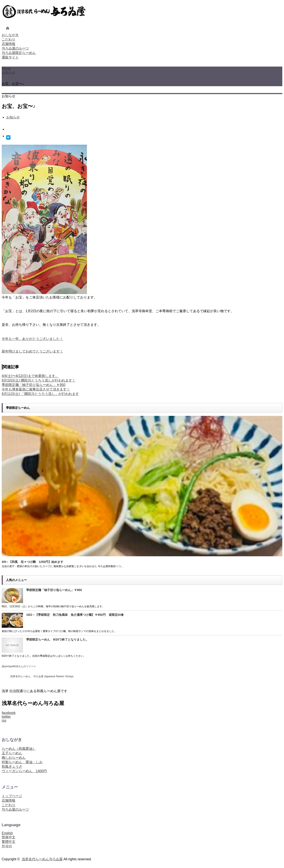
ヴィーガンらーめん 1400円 (24, 771)
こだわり (9, 805)
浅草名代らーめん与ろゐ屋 (42, 859)
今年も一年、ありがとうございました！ (32, 339)
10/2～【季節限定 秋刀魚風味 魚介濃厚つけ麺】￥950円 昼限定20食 (75, 615)
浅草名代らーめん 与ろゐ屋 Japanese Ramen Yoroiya (42, 676)
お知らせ (9, 72)
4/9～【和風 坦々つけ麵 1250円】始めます (32, 562)
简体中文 (9, 837)
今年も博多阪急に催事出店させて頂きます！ (36, 389)
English (7, 833)
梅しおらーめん (14, 758)
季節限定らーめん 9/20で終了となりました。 (57, 639)
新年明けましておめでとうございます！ (32, 351)
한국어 (7, 846)
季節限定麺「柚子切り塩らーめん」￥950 (34, 385)
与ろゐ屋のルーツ (15, 809)
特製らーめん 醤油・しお (22, 762)
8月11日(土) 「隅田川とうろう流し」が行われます (40, 394)
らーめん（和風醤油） (19, 749)
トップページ (12, 796)
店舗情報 (9, 800)
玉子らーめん (12, 753)
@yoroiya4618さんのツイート (19, 666)
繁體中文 (9, 842)
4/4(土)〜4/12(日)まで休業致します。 (30, 376)
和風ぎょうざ (12, 767)
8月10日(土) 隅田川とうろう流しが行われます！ (39, 380)
